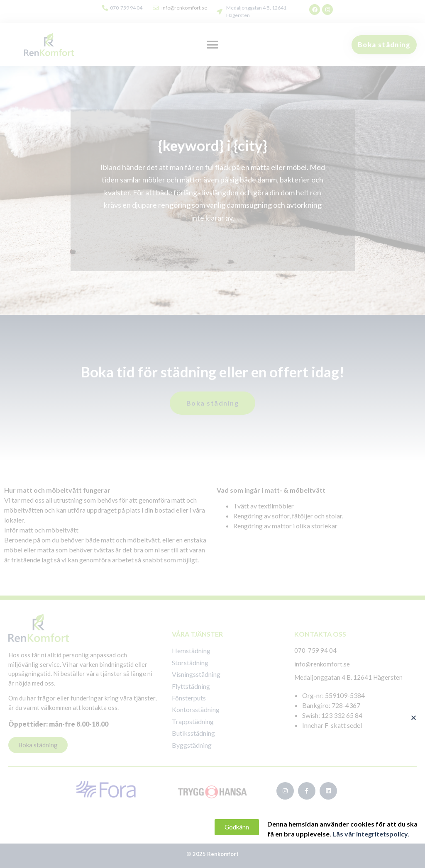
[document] (212, 434)
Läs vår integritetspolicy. (379, 834)
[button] (422, 718)
